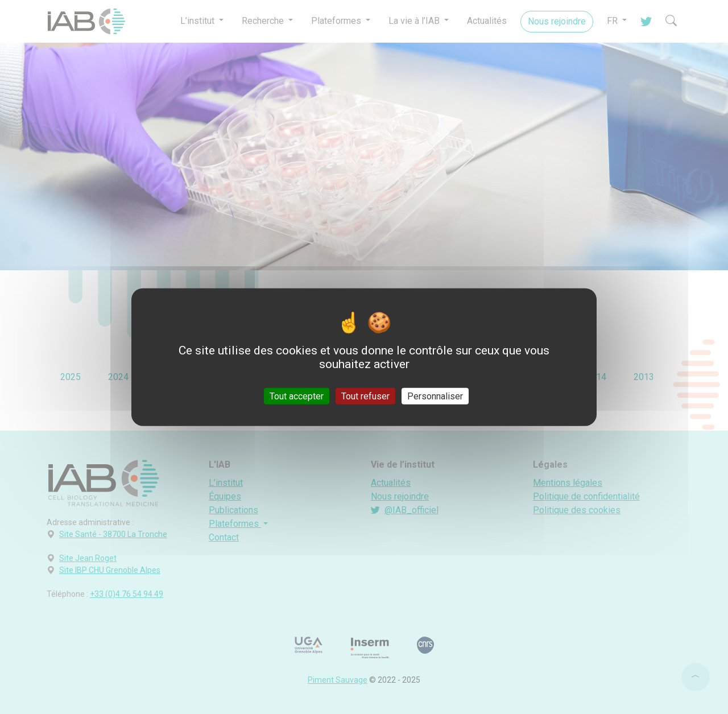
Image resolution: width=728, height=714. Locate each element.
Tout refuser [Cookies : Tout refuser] (365, 396)
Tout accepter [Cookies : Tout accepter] (297, 396)
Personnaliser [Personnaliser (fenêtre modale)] (435, 396)
